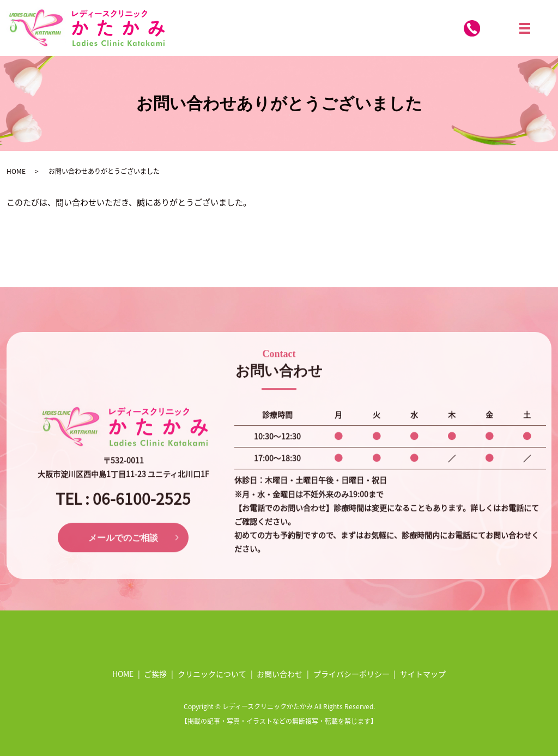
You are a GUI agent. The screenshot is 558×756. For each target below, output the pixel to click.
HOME (16, 171)
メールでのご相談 (123, 556)
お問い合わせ (280, 674)
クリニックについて (212, 674)
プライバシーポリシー (351, 674)
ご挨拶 (155, 674)
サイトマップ (423, 674)
